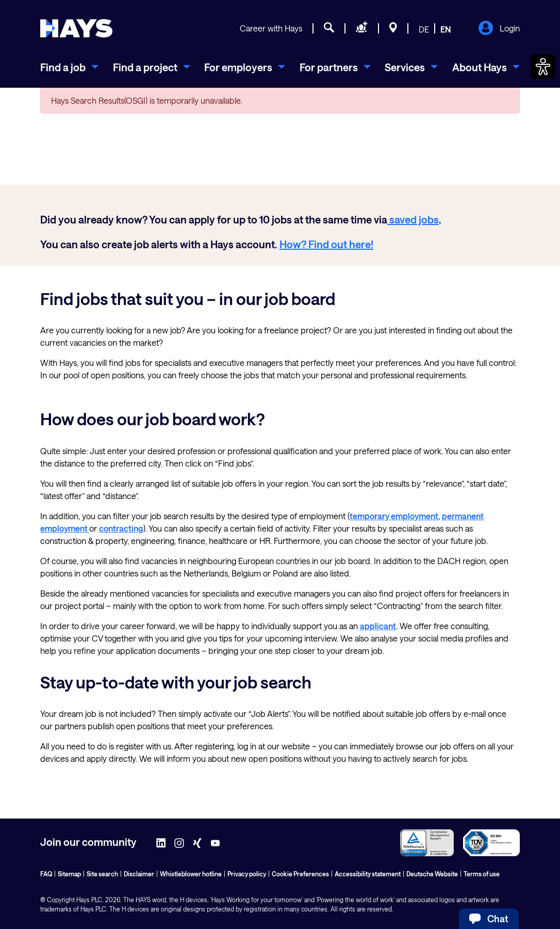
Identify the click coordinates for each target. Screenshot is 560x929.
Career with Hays (271, 28)
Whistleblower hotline (191, 874)
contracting (121, 528)
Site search (102, 874)
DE (424, 29)
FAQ (46, 874)
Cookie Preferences (300, 874)
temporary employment (394, 516)
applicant (378, 626)
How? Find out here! (326, 244)
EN (446, 29)
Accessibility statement (368, 874)
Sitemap (69, 874)
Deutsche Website (432, 874)
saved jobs (413, 219)
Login (499, 29)
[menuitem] (69, 67)
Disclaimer (139, 874)
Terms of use (482, 874)
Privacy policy (247, 874)
